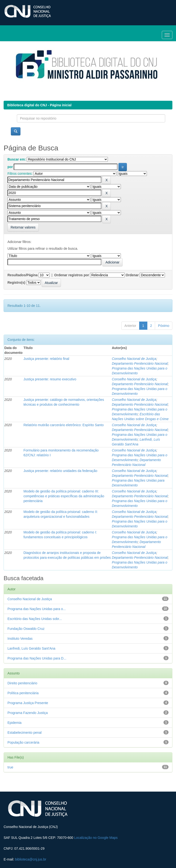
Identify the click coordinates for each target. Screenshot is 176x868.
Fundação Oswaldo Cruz (26, 629)
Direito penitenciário (22, 683)
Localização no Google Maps (96, 838)
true (10, 767)
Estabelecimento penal (25, 733)
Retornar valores (23, 227)
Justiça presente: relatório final (46, 359)
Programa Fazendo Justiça (28, 713)
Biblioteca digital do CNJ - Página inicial (39, 105)
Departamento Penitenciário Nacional (140, 363)
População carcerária (23, 742)
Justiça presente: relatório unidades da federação (60, 471)
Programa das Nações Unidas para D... (37, 658)
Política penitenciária (23, 693)
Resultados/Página (23, 275)
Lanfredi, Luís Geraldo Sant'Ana (31, 648)
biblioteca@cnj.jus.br (30, 859)
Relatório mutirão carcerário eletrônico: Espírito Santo (63, 425)
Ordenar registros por (72, 275)
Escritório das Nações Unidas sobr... (35, 619)
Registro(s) (16, 283)
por (10, 167)
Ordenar (132, 275)
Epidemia (14, 723)
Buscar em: (17, 159)
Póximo (164, 326)
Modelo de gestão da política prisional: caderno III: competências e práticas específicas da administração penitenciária (64, 496)
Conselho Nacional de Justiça (134, 359)
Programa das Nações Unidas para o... (37, 609)
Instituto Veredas (20, 639)
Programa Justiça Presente (28, 703)
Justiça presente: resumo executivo (50, 379)
